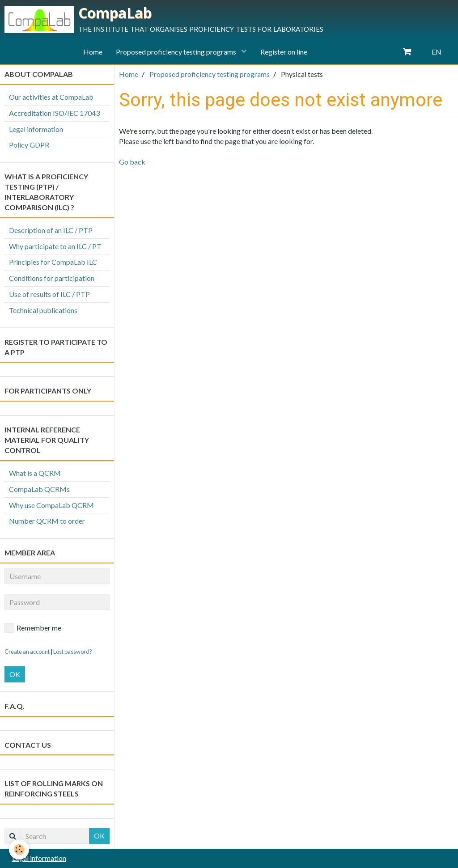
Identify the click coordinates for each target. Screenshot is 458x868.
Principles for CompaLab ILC (53, 262)
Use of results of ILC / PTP (49, 294)
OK (15, 674)
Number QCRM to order (47, 521)
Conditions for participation (52, 278)
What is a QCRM (35, 473)
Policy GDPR (29, 145)
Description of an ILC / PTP (51, 230)
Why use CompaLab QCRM (51, 505)
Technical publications (43, 310)
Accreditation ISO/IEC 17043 (54, 113)
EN (437, 52)
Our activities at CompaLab (51, 97)
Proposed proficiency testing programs (177, 52)
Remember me (33, 628)
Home (93, 52)
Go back (132, 162)
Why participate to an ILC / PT (55, 246)
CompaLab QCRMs (39, 489)
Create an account (27, 652)
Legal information (36, 129)
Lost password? (73, 652)
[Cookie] (19, 849)
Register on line (284, 52)
